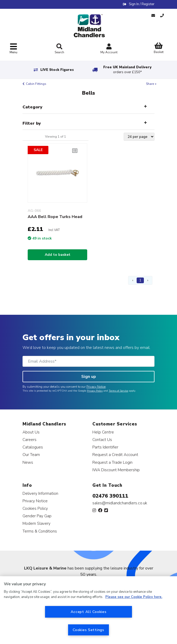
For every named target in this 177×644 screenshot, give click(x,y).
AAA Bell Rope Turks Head (55, 217)
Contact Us (102, 440)
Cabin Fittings (36, 84)
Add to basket (58, 255)
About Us (31, 432)
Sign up (89, 377)
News (28, 462)
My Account (109, 49)
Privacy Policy (95, 391)
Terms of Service (118, 391)
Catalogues (33, 447)
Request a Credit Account (115, 455)
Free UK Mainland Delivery (127, 70)
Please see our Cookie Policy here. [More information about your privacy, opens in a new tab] (134, 597)
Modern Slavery (36, 523)
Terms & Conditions (40, 531)
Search (59, 49)
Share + (151, 84)
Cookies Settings (89, 630)
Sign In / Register (142, 4)
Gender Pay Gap (37, 516)
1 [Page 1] (140, 280)
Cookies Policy (35, 508)
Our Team (31, 455)
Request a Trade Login (112, 462)
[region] (89, 610)
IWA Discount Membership (116, 470)
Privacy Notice (96, 387)
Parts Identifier (105, 447)
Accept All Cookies (89, 612)
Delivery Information (40, 493)
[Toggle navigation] (13, 49)
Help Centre (103, 432)
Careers (30, 440)
